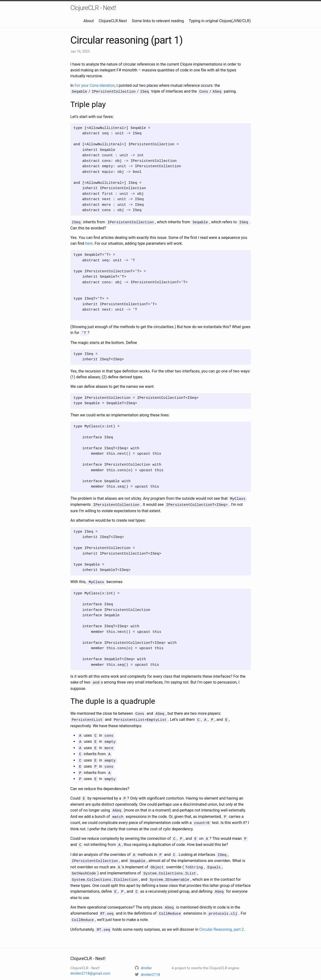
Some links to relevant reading (158, 21)
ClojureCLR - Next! (93, 8)
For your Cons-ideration (95, 85)
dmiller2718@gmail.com (90, 961)
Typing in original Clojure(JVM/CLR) (220, 21)
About (89, 21)
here (89, 243)
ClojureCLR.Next (113, 21)
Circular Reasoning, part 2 (222, 918)
